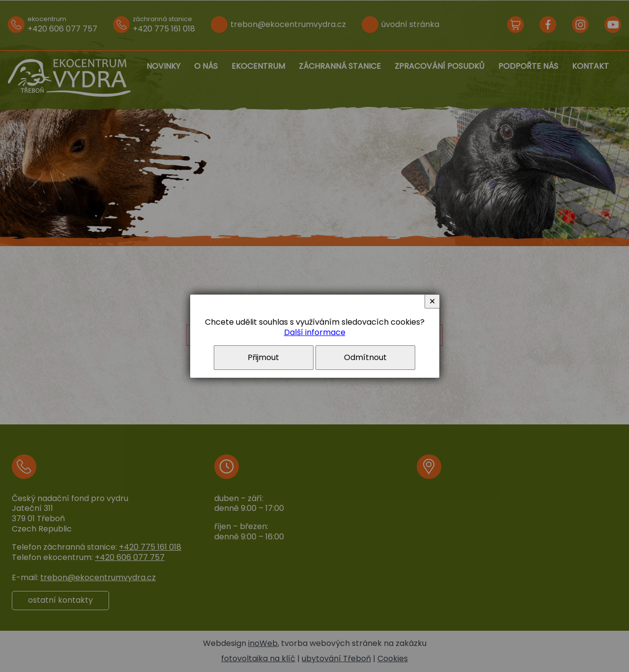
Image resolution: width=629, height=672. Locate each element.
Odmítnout (365, 357)
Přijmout (263, 357)
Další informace (315, 332)
